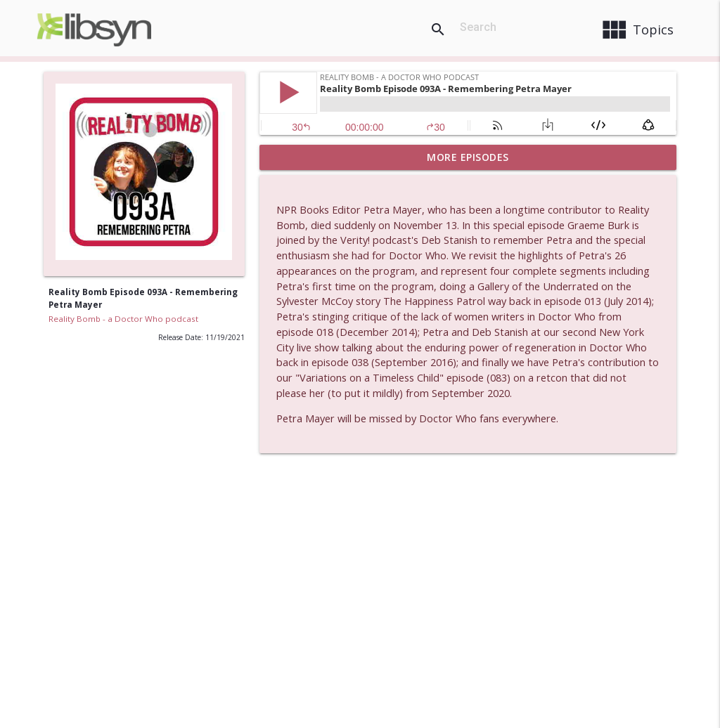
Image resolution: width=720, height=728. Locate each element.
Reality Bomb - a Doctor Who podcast (123, 319)
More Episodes (468, 157)
